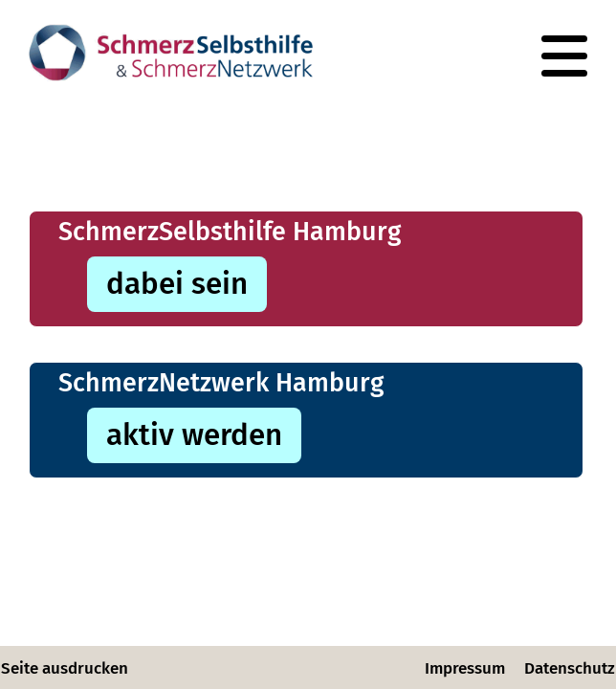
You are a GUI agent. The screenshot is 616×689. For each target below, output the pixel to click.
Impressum (465, 668)
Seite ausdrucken (65, 668)
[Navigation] (564, 56)
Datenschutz (570, 668)
